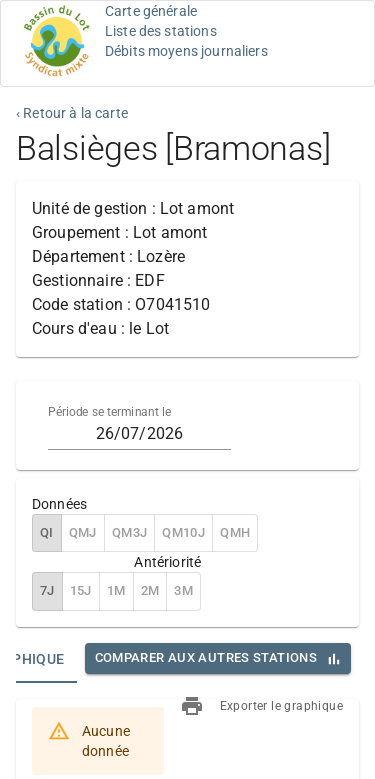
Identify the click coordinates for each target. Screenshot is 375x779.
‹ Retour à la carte (72, 113)
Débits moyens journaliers (186, 51)
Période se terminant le (109, 412)
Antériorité (167, 562)
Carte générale (151, 11)
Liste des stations (161, 31)
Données (59, 504)
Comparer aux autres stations (206, 657)
